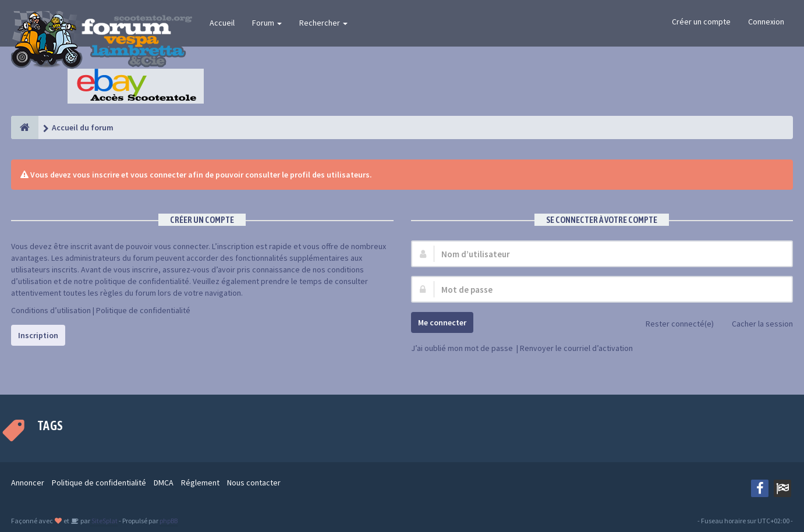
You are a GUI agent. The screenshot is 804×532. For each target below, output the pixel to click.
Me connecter (442, 322)
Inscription (38, 335)
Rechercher (323, 23)
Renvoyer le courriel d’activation (576, 348)
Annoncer (28, 483)
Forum (267, 23)
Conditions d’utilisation (51, 310)
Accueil (222, 23)
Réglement (200, 483)
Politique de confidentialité (143, 310)
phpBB (169, 521)
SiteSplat (104, 521)
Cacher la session (756, 324)
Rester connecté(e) (673, 324)
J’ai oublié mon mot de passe (462, 348)
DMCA (164, 483)
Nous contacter (254, 483)
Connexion (766, 22)
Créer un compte (701, 22)
